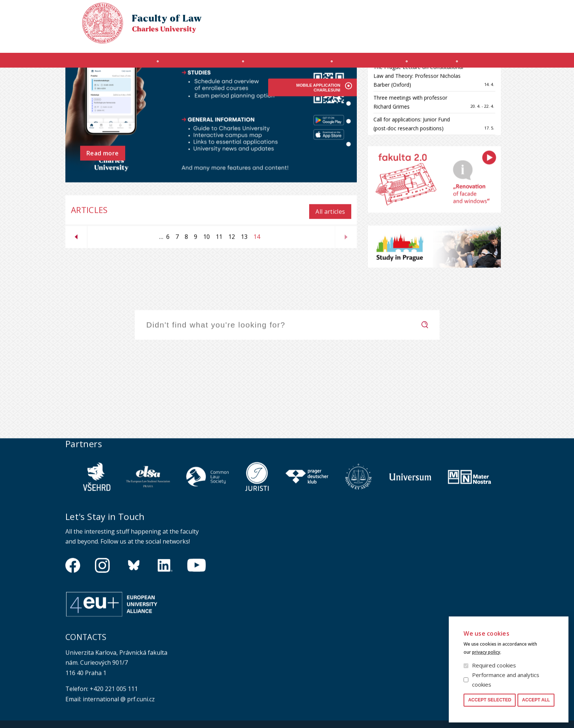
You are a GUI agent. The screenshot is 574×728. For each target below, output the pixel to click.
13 (243, 303)
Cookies (465, 13)
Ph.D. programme (372, 64)
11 (218, 303)
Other (493, 64)
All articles (330, 278)
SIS (432, 39)
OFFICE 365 (407, 39)
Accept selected (490, 700)
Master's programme (284, 64)
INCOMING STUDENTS (191, 64)
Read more (103, 223)
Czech (503, 26)
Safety (501, 39)
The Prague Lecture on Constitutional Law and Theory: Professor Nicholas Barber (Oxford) (418, 142)
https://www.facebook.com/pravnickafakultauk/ (73, 635)
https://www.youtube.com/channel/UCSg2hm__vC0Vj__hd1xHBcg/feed (197, 635)
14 (255, 305)
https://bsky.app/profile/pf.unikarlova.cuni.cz (134, 635)
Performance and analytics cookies (506, 680)
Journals (441, 64)
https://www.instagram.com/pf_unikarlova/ (102, 635)
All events (475, 97)
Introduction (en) (102, 64)
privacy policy (486, 652)
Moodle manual (464, 39)
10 (205, 303)
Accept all (536, 700)
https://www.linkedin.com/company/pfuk (165, 635)
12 (230, 303)
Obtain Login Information (354, 39)
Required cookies (494, 665)
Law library (496, 13)
